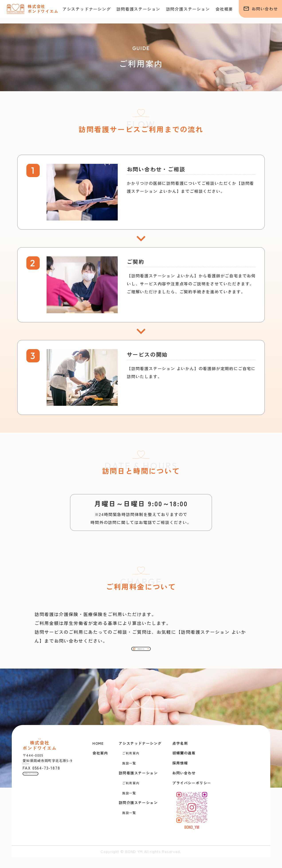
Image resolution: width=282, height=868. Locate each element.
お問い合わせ (261, 9)
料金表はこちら (141, 657)
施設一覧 (129, 774)
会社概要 (224, 9)
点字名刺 (180, 754)
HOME (98, 754)
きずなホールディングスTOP (52, 826)
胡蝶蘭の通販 (184, 764)
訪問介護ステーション (188, 9)
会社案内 (100, 764)
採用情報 (180, 774)
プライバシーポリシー (192, 794)
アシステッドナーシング (87, 9)
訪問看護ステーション (138, 9)
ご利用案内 (131, 764)
